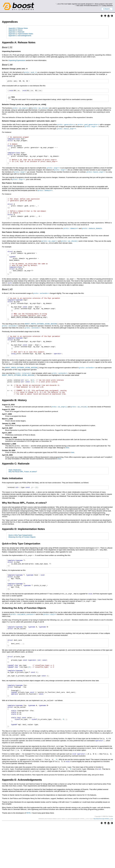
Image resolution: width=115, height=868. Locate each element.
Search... (107, 9)
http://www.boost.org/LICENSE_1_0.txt (103, 860)
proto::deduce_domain (92, 238)
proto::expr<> (91, 127)
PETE (28, 854)
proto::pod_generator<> (88, 125)
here (67, 473)
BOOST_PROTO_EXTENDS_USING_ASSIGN (41, 342)
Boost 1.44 (7, 65)
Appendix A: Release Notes (18, 28)
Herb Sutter (80, 5)
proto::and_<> (30, 72)
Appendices (10, 22)
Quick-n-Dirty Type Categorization (20, 561)
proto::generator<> (66, 125)
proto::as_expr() (20, 108)
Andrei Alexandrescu (92, 5)
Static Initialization (15, 495)
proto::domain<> (45, 196)
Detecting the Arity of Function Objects (22, 562)
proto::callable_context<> (23, 644)
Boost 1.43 (7, 303)
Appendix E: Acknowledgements (20, 36)
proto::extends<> (41, 307)
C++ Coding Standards (106, 5)
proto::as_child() (40, 108)
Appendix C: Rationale (16, 32)
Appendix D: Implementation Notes (21, 34)
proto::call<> (50, 644)
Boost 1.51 (7, 47)
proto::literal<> (23, 396)
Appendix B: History (15, 30)
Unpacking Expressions (17, 60)
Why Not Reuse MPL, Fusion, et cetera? (23, 497)
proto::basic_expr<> (67, 129)
